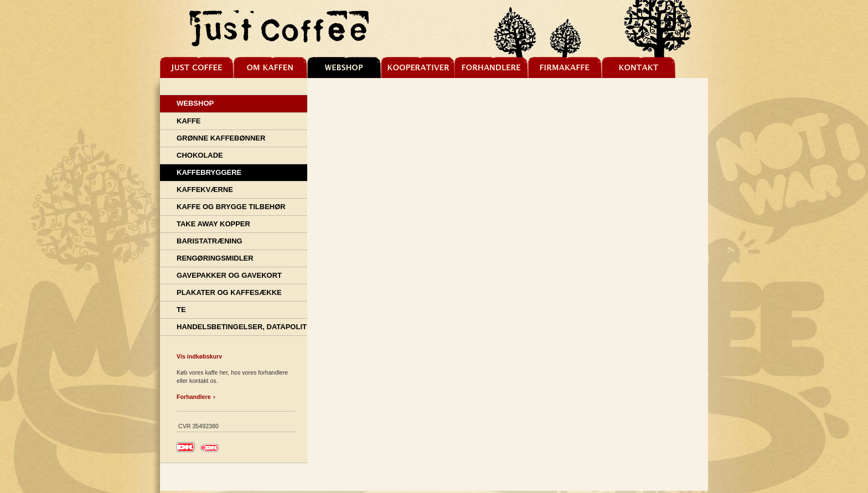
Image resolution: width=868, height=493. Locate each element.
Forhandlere (194, 397)
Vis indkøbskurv (199, 356)
